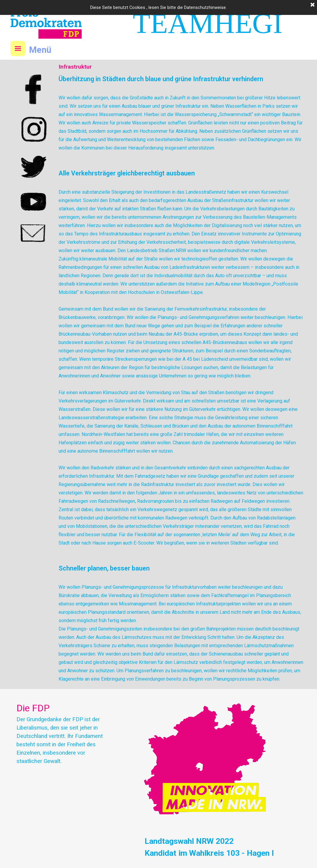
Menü (40, 50)
